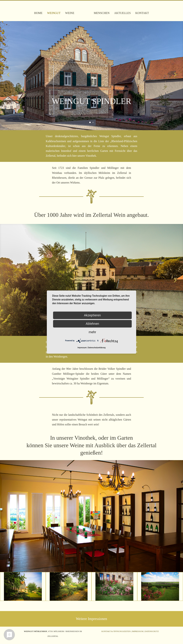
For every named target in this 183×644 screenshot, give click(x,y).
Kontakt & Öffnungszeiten (116, 631)
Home (40, 11)
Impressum (138, 631)
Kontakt (141, 11)
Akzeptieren (92, 315)
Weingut (55, 11)
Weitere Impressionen (91, 619)
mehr (92, 332)
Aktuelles (121, 11)
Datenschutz (152, 631)
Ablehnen (92, 324)
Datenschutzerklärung (97, 348)
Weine (71, 11)
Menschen (100, 11)
